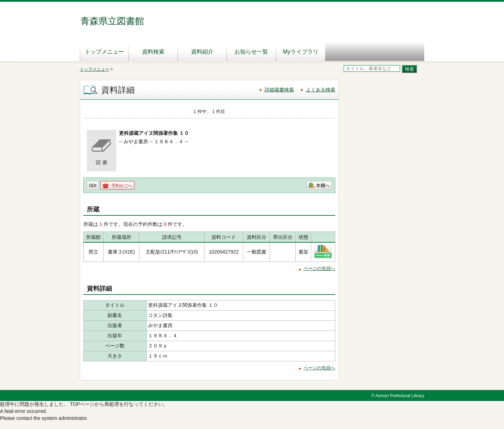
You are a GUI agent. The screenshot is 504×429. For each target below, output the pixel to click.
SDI (93, 185)
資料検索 (153, 52)
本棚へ (323, 185)
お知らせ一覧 (251, 52)
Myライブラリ (300, 52)
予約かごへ (122, 186)
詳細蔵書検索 (279, 90)
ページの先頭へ (319, 268)
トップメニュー (104, 52)
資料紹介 (202, 52)
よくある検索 (321, 90)
